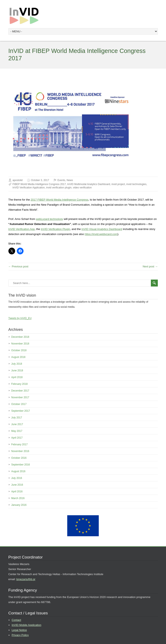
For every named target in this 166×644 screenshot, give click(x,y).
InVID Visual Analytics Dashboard (102, 229)
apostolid (18, 180)
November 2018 (20, 344)
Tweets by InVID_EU (20, 318)
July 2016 (17, 478)
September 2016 (21, 465)
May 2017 (17, 431)
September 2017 (21, 411)
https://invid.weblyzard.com (101, 234)
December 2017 (20, 391)
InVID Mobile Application (27, 625)
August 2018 (18, 357)
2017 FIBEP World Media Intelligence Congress (60, 200)
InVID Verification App (22, 229)
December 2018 (20, 337)
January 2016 (19, 505)
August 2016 (18, 471)
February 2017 (20, 444)
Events (61, 180)
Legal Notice (19, 630)
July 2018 (17, 364)
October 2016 (19, 458)
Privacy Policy (20, 635)
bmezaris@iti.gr (26, 579)
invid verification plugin (59, 188)
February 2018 (20, 384)
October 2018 (19, 350)
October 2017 (19, 404)
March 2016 (18, 498)
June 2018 (17, 371)
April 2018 (17, 377)
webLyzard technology (49, 219)
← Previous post (18, 266)
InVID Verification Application (29, 188)
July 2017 (17, 418)
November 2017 (20, 397)
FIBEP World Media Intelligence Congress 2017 (39, 184)
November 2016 (20, 451)
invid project (118, 184)
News (70, 180)
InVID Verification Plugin (55, 229)
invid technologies (136, 184)
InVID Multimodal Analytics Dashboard (89, 184)
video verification (82, 188)
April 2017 (17, 438)
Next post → (150, 266)
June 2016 (17, 485)
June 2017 (17, 424)
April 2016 (17, 492)
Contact (16, 620)
